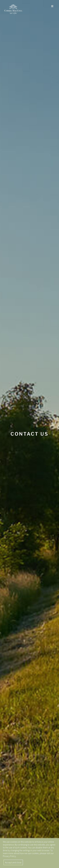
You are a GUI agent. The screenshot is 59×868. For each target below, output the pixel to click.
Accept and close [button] (13, 862)
